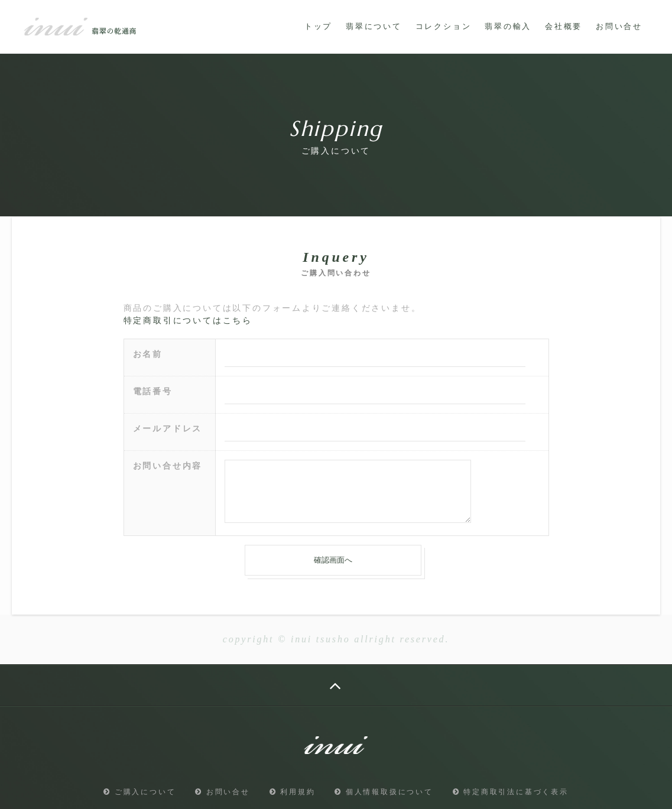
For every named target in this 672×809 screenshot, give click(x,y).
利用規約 (293, 792)
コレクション (444, 26)
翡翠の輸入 (508, 26)
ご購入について (139, 792)
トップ (318, 26)
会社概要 (564, 26)
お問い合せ (619, 26)
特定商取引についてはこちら (188, 321)
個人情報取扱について (384, 792)
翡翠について (374, 26)
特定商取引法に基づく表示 (511, 792)
